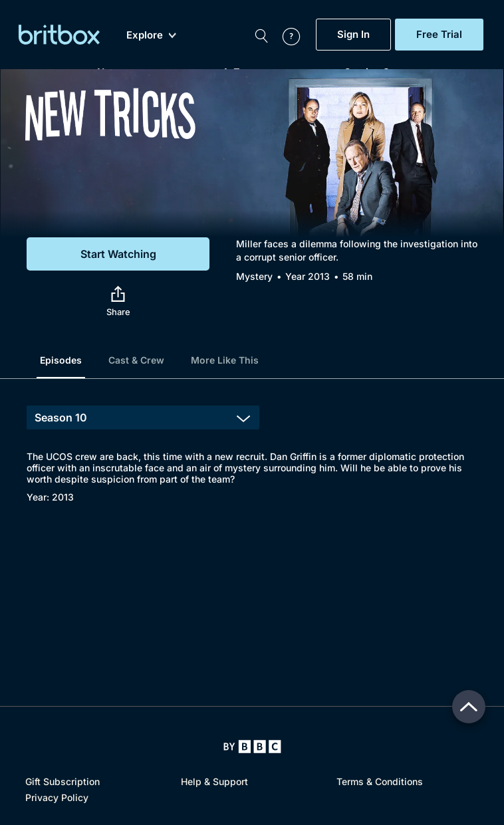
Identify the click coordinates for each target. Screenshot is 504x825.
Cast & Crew (136, 360)
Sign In (353, 35)
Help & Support (214, 781)
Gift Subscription (63, 781)
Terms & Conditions (380, 781)
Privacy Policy (57, 797)
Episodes (61, 360)
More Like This (225, 360)
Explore (151, 35)
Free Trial (439, 35)
